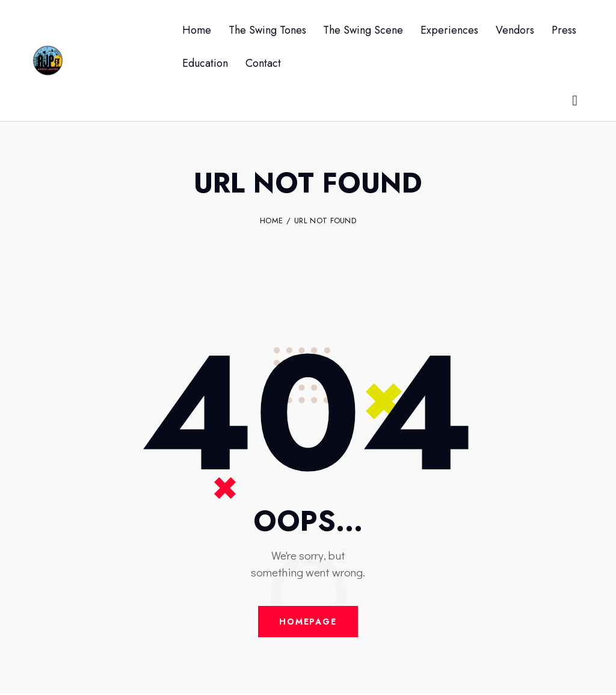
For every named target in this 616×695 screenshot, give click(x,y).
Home (271, 221)
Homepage (308, 622)
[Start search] (576, 101)
